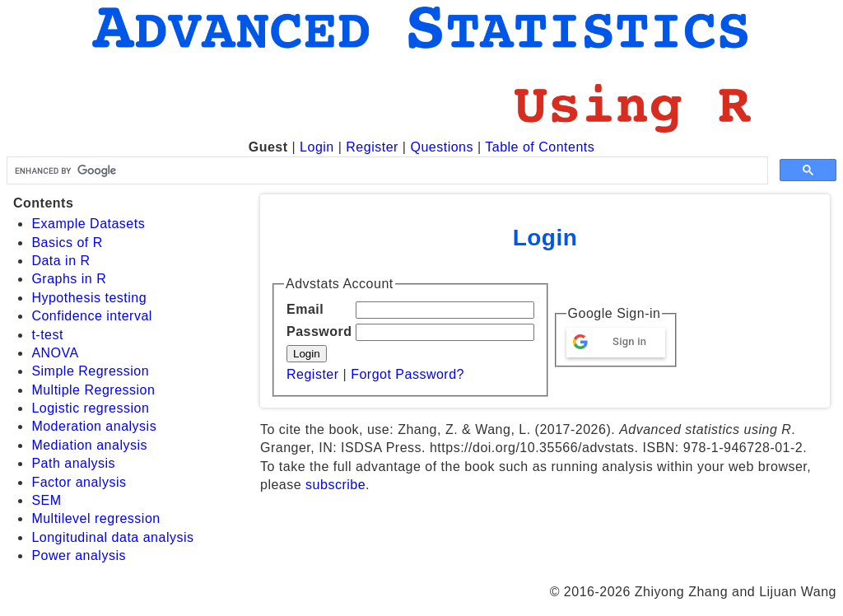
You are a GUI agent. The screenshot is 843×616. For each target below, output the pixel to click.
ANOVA (55, 353)
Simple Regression (90, 371)
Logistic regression (90, 408)
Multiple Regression (93, 390)
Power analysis (79, 555)
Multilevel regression (95, 518)
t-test (47, 335)
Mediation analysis (89, 445)
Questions (442, 147)
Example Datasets (88, 224)
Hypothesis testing (89, 298)
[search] (386, 170)
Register (372, 147)
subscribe (335, 485)
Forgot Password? (408, 374)
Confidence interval (91, 316)
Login (317, 147)
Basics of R (67, 243)
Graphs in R (69, 279)
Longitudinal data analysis (112, 537)
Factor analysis (79, 482)
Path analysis (73, 463)
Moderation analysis (94, 426)
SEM (46, 500)
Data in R (61, 261)
